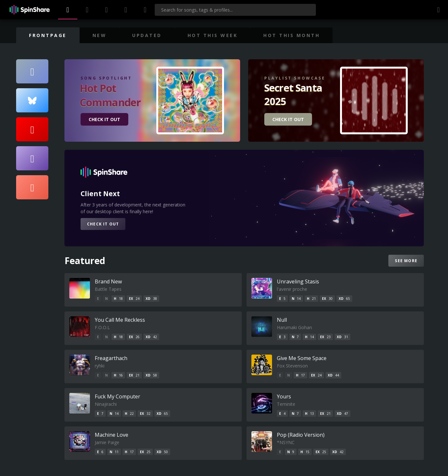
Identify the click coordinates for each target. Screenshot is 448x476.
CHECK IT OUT (104, 119)
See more (406, 261)
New (100, 35)
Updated (147, 35)
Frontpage (48, 35)
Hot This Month (292, 35)
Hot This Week (213, 35)
